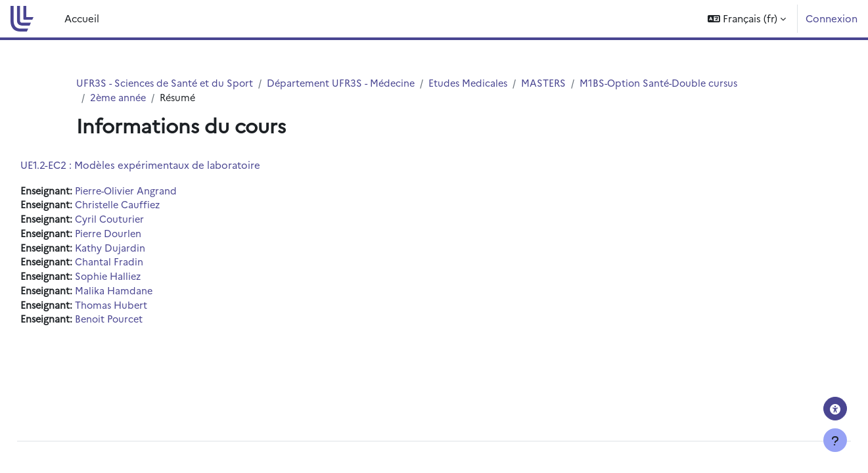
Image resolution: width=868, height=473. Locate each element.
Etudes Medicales (481, 83)
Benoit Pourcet (141, 325)
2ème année (119, 98)
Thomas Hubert (143, 310)
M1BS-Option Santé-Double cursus (676, 83)
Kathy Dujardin (141, 251)
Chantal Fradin (140, 266)
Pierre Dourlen (141, 236)
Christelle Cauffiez (150, 207)
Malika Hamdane (145, 295)
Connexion (832, 18)
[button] (747, 19)
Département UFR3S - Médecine (349, 83)
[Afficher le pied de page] (835, 440)
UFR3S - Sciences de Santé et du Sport (168, 83)
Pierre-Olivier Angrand (159, 191)
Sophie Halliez (140, 280)
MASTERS (558, 83)
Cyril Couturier (141, 221)
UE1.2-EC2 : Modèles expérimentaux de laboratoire (170, 165)
